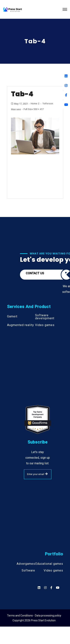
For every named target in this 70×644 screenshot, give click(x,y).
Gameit (12, 316)
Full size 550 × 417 (34, 109)
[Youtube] (66, 105)
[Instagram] (66, 86)
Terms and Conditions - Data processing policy (34, 616)
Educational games (49, 564)
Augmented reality (21, 325)
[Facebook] (66, 95)
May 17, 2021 (20, 104)
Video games (45, 325)
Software (28, 571)
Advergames (26, 564)
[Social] (58, 588)
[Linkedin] (66, 76)
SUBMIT (46, 474)
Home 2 (35, 104)
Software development (45, 317)
